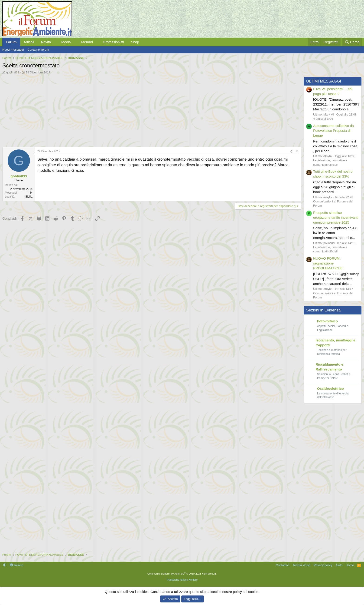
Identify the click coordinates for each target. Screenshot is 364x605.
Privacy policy (323, 565)
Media (66, 42)
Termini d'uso (302, 565)
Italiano (17, 565)
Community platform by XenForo (182, 574)
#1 (297, 151)
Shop (135, 42)
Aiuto (339, 565)
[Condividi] (291, 151)
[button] (55, 42)
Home (350, 565)
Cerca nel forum (38, 50)
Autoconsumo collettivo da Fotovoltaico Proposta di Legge (333, 131)
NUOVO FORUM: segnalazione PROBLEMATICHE (328, 263)
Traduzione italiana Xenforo (182, 580)
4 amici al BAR (323, 119)
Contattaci (283, 565)
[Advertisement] (142, 109)
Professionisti (114, 42)
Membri (87, 42)
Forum (11, 42)
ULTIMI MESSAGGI (324, 81)
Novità (46, 42)
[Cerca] (352, 42)
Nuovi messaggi (13, 50)
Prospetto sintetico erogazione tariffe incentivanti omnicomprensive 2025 (336, 217)
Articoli (29, 42)
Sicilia (29, 197)
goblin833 (13, 72)
